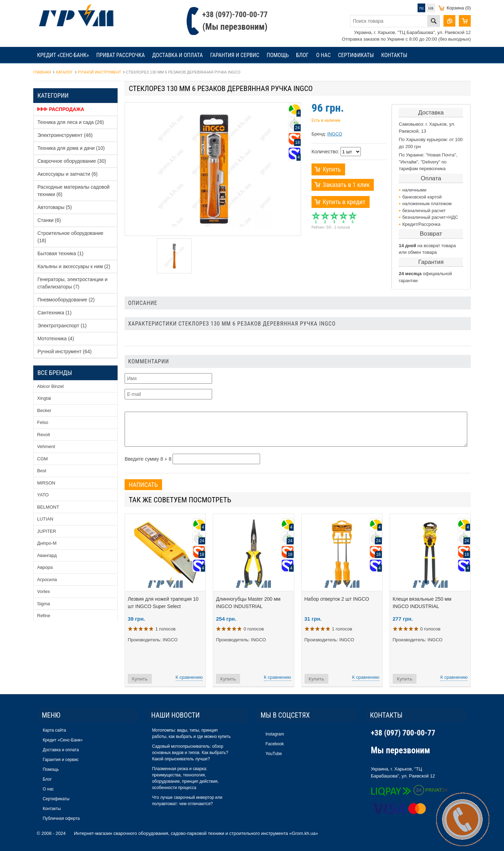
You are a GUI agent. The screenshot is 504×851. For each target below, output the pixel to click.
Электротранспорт (62, 326)
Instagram (275, 734)
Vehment (46, 447)
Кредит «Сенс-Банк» (63, 55)
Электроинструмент (65, 135)
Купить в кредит (344, 202)
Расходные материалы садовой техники (73, 191)
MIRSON (46, 483)
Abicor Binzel (50, 386)
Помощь (278, 55)
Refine (44, 616)
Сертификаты (356, 55)
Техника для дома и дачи (71, 148)
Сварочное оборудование (72, 161)
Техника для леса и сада (71, 122)
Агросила (47, 580)
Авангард (47, 555)
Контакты (394, 55)
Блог (302, 55)
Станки (49, 220)
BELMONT (48, 507)
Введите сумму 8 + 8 (148, 459)
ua (431, 8)
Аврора (45, 567)
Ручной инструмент (65, 351)
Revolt (44, 435)
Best (42, 471)
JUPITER (47, 531)
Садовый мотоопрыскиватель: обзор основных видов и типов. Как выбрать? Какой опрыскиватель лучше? (190, 753)
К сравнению (189, 677)
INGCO (335, 134)
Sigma (44, 604)
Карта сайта (54, 730)
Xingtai (44, 398)
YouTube (274, 754)
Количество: (325, 152)
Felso (43, 422)
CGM (42, 459)
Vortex (44, 591)
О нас (323, 55)
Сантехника (54, 313)
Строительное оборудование (70, 237)
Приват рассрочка (121, 55)
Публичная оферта (61, 818)
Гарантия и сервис (234, 55)
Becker (44, 410)
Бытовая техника (60, 253)
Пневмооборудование (66, 300)
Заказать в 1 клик (346, 185)
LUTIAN (45, 519)
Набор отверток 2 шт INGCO (337, 599)
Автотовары (55, 207)
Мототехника (56, 339)
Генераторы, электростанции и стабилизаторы (72, 283)
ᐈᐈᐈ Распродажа (61, 109)
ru (421, 8)
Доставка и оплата (178, 55)
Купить (332, 169)
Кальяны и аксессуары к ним (74, 266)
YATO (43, 495)
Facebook (275, 744)
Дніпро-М (47, 543)
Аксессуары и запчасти (68, 174)
